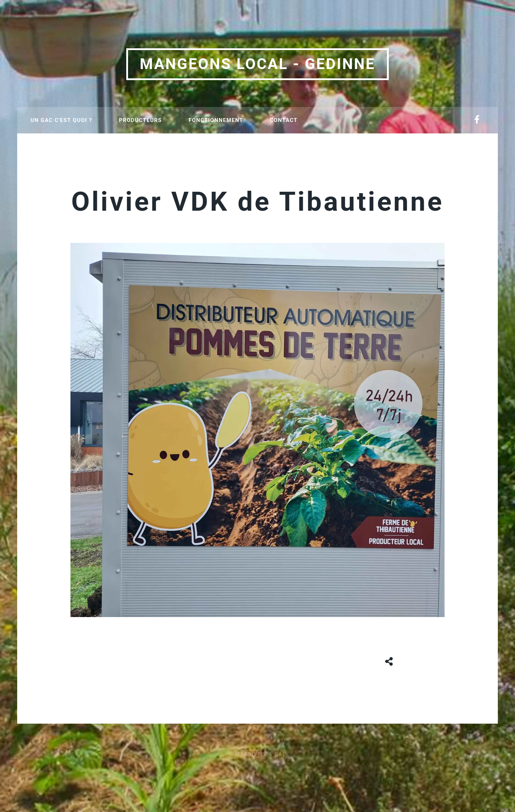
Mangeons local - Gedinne (258, 64)
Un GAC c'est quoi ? (61, 120)
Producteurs (140, 120)
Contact (283, 120)
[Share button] (389, 660)
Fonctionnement (216, 120)
